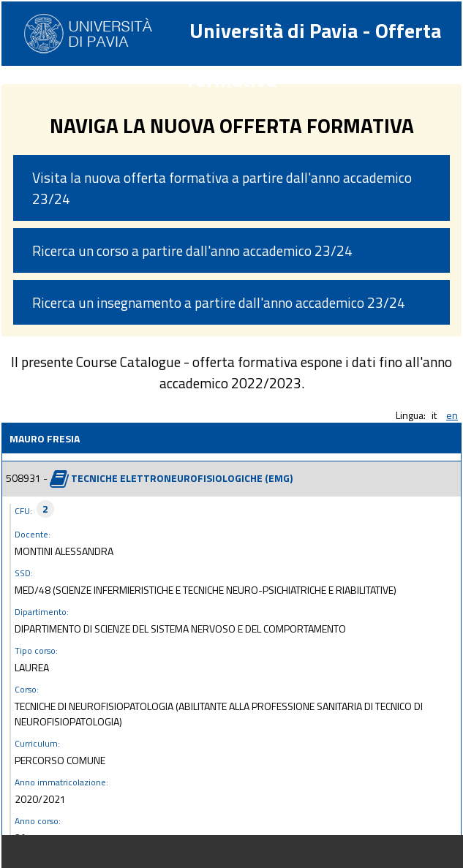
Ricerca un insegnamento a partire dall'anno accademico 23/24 (219, 302)
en (452, 415)
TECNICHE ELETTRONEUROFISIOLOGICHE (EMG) (182, 477)
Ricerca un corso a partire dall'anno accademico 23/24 (192, 250)
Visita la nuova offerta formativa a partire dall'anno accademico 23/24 (222, 188)
